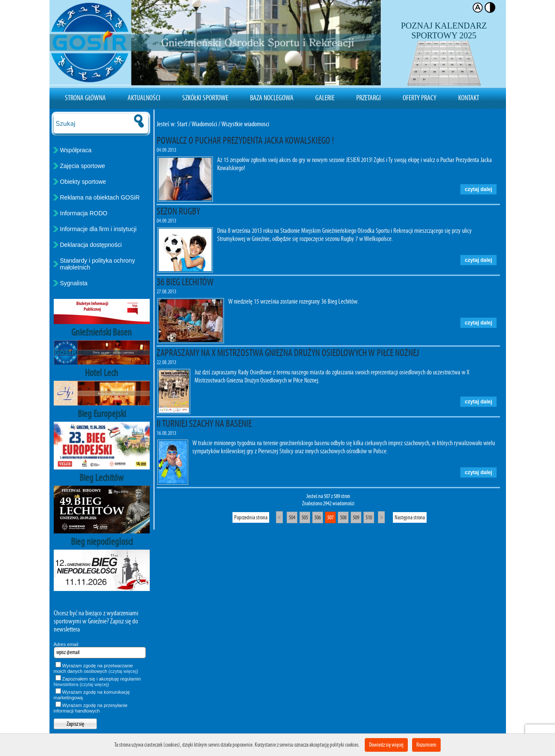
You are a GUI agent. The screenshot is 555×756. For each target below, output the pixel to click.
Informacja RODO (84, 213)
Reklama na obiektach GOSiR (100, 197)
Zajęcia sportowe (83, 166)
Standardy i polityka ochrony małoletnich (98, 264)
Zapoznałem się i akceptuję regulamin (97, 682)
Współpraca (76, 150)
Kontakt (469, 98)
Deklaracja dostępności (91, 245)
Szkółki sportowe (205, 98)
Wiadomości (204, 124)
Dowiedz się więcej (386, 745)
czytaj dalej (478, 189)
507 (330, 517)
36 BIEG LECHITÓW (185, 282)
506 (318, 517)
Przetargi (369, 98)
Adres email (66, 644)
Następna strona (410, 517)
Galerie (325, 98)
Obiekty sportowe (83, 182)
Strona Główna (85, 98)
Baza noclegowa (272, 98)
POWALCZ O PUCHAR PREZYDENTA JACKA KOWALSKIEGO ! (245, 140)
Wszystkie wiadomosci (245, 124)
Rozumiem (426, 745)
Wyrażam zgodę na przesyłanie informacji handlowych (91, 708)
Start (182, 124)
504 (292, 517)
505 (305, 517)
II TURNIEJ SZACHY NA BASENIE (204, 423)
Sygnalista (74, 283)
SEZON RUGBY (178, 211)
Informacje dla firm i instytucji (99, 229)
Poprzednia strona (251, 517)
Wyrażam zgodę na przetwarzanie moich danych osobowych (96, 668)
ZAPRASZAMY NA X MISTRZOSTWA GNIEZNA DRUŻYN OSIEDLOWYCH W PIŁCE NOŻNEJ (288, 353)
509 (356, 517)
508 (343, 517)
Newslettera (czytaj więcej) (81, 684)
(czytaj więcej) (123, 671)
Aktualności (144, 98)
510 (369, 517)
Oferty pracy (420, 98)
